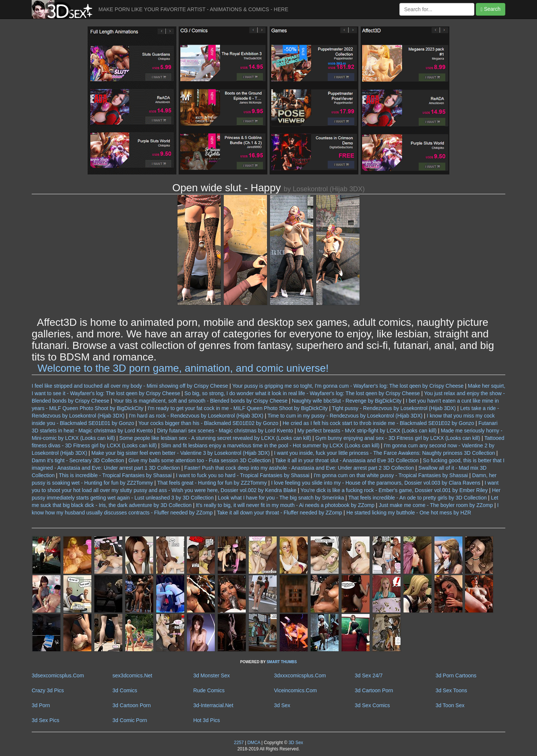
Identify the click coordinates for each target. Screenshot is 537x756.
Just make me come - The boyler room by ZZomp (436, 505)
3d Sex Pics (45, 720)
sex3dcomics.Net (133, 675)
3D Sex (295, 743)
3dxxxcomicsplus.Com (300, 675)
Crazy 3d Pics (48, 690)
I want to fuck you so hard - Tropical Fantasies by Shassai (243, 475)
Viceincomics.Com (296, 690)
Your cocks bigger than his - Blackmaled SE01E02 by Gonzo (208, 423)
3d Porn (41, 705)
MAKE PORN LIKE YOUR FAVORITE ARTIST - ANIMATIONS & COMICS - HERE (193, 9)
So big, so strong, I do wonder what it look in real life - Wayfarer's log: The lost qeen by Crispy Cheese (302, 393)
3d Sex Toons (451, 690)
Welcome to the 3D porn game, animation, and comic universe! (183, 368)
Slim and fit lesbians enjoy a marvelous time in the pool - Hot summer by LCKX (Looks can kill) (270, 445)
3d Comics (125, 690)
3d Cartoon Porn (374, 690)
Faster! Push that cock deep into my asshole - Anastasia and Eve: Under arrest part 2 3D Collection (299, 468)
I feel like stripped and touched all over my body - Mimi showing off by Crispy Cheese (130, 386)
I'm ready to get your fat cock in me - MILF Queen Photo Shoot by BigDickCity (238, 408)
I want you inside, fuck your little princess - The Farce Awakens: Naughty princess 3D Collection (384, 453)
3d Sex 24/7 (369, 675)
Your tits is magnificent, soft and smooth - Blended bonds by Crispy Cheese (200, 401)
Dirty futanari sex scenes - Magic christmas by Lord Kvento (225, 431)
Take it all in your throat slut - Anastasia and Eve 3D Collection (347, 460)
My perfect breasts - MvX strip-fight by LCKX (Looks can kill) (367, 431)
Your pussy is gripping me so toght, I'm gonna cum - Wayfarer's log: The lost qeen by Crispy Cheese (348, 386)
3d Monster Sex (211, 675)
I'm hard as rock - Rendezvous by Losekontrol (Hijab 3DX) (196, 416)
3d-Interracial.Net (213, 705)
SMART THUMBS (282, 662)
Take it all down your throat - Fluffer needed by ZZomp (279, 513)
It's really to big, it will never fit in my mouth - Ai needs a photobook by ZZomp (285, 505)
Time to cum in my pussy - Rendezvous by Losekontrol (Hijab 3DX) (345, 416)
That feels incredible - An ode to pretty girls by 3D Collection (417, 498)
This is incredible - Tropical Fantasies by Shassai (115, 475)
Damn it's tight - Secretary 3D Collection (78, 460)
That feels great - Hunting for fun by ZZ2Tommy (212, 483)
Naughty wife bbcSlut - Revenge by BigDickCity (347, 401)
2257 (239, 743)
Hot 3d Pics (207, 720)
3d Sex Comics (372, 705)
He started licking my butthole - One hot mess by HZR (409, 513)
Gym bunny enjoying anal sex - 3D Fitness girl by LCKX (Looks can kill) (398, 438)
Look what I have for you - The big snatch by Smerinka (281, 498)
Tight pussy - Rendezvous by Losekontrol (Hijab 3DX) (394, 408)
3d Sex (282, 705)
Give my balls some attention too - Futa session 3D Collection (200, 460)
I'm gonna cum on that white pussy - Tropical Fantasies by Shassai (391, 475)
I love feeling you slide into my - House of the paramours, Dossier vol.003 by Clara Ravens (376, 483)
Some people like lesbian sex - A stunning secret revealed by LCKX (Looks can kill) (215, 438)
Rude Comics (209, 690)
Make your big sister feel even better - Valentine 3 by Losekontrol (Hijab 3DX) (180, 453)
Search (491, 9)
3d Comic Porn (130, 720)
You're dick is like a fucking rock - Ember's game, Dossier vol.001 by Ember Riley (394, 490)
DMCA (254, 743)
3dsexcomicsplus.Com (58, 675)
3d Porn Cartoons (456, 675)
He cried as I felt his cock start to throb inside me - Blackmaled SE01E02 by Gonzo (379, 423)
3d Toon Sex (450, 705)
